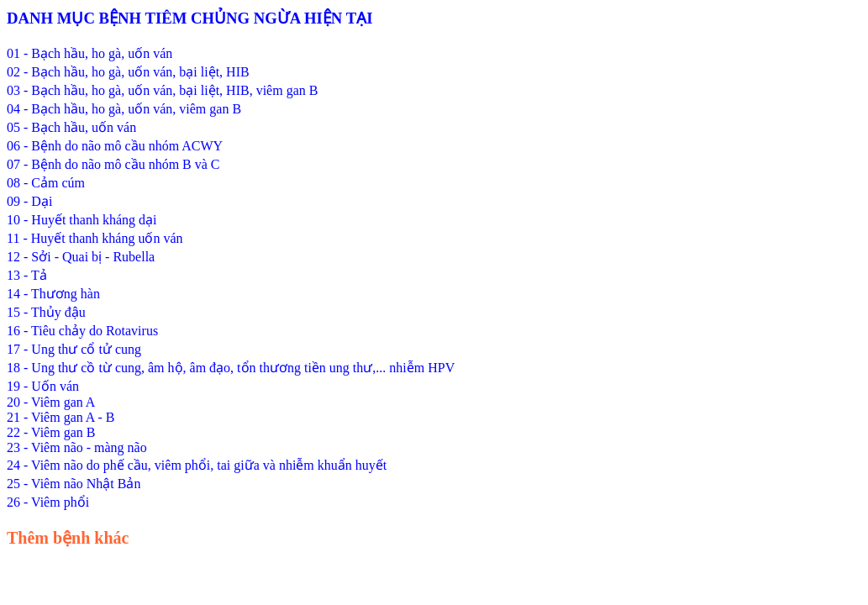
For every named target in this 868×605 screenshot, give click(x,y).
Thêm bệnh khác (68, 538)
